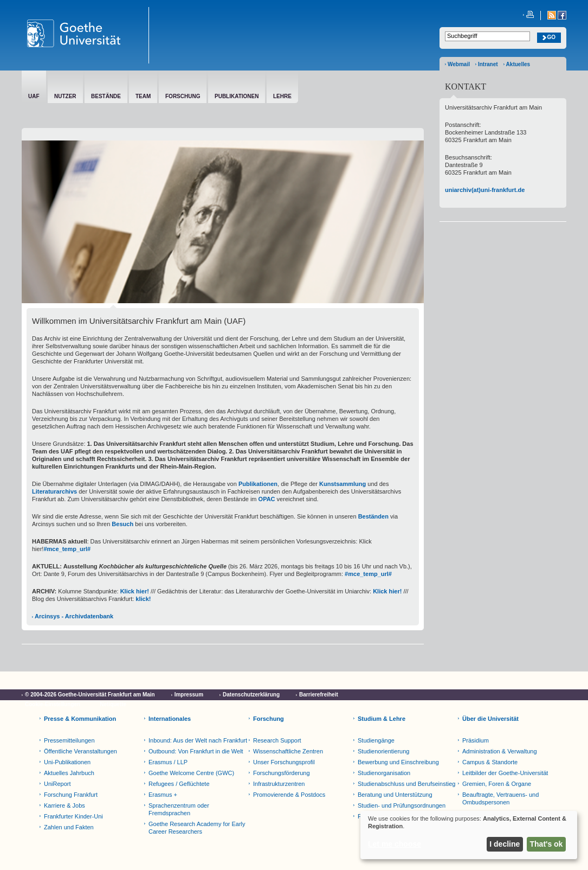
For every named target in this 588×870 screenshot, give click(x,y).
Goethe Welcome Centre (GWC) (191, 773)
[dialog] (469, 835)
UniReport (57, 784)
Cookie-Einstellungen (53, 704)
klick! (143, 599)
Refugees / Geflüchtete (179, 784)
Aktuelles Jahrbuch (69, 773)
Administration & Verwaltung (500, 751)
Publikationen (258, 484)
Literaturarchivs (54, 491)
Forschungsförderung (282, 773)
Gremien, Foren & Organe (497, 784)
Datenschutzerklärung (251, 695)
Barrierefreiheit (319, 695)
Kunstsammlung (343, 484)
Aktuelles (518, 64)
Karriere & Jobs (64, 805)
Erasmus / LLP (168, 762)
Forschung (269, 719)
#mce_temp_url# (67, 549)
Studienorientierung (383, 751)
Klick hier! (134, 591)
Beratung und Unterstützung (395, 795)
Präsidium (476, 740)
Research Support (277, 740)
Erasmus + (163, 795)
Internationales (170, 719)
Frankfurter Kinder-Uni (73, 816)
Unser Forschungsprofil (284, 762)
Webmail (459, 64)
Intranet (488, 64)
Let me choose (395, 844)
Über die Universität (490, 719)
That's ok (547, 844)
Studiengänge (376, 740)
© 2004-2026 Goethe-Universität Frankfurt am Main (90, 695)
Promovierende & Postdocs (289, 795)
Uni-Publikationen (67, 762)
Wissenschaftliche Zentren (288, 751)
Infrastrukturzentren (279, 784)
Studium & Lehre (382, 719)
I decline (505, 844)
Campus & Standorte (490, 762)
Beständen (373, 516)
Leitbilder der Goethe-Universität (505, 773)
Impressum (189, 695)
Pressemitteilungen (69, 740)
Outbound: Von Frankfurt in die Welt (196, 751)
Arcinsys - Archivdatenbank (74, 616)
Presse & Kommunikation (80, 719)
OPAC (267, 499)
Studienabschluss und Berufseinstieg (406, 784)
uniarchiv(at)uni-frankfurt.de (485, 190)
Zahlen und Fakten (69, 827)
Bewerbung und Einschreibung (398, 762)
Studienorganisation (384, 773)
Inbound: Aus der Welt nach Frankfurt (198, 740)
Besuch (122, 524)
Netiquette (113, 704)
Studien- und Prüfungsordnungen (402, 805)
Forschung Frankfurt (71, 795)
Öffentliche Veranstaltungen (80, 751)
